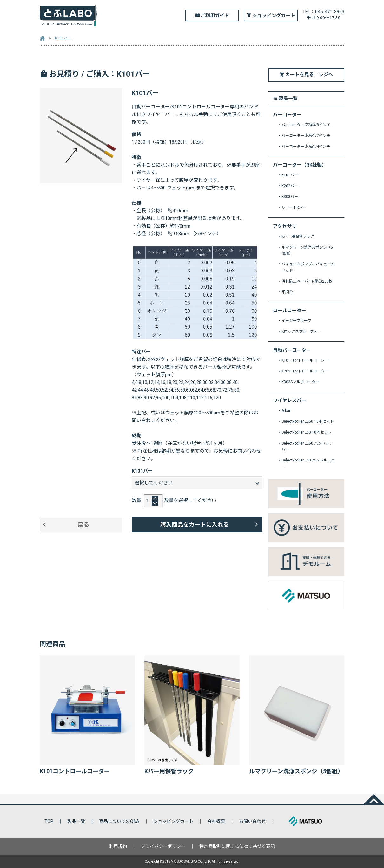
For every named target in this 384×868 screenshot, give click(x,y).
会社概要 (216, 821)
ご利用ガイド (215, 16)
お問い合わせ (252, 821)
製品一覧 (76, 821)
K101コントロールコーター (305, 360)
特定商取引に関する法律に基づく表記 (237, 847)
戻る (83, 525)
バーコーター (287, 115)
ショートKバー (294, 208)
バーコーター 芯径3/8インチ (306, 125)
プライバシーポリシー (163, 847)
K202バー (290, 186)
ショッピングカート (274, 16)
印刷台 (287, 292)
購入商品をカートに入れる (195, 525)
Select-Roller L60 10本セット (307, 432)
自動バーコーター (292, 350)
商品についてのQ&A (119, 821)
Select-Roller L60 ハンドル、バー (308, 463)
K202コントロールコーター (305, 371)
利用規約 (118, 847)
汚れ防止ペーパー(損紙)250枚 (307, 281)
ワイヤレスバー (290, 401)
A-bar (286, 411)
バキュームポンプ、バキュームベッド (308, 267)
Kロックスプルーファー (301, 331)
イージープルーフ (296, 321)
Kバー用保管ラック (298, 236)
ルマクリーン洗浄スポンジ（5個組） (307, 250)
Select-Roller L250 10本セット (308, 421)
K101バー (63, 38)
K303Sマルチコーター (300, 382)
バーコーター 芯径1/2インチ (306, 136)
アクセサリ (285, 226)
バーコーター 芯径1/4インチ (306, 147)
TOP (49, 821)
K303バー (290, 197)
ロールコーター (290, 311)
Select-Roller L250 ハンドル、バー (307, 446)
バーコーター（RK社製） (300, 165)
